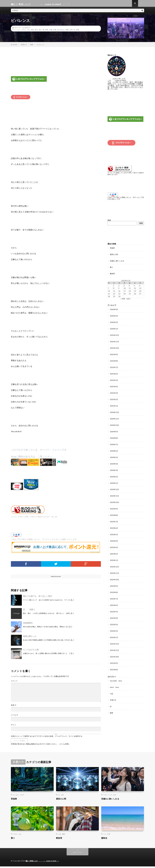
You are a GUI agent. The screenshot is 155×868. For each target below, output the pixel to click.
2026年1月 (114, 329)
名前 (14, 707)
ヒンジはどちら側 (31, 651)
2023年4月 (114, 538)
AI (59, 796)
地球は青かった (30, 638)
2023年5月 (114, 531)
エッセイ (17, 31)
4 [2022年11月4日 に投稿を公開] (129, 287)
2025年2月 (114, 399)
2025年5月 (114, 380)
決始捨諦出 (28, 624)
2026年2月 (114, 323)
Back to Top (78, 854)
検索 (109, 222)
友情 (32, 31)
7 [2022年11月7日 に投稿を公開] (108, 289)
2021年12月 (115, 639)
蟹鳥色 (105, 840)
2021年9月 (114, 658)
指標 (47, 31)
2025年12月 (115, 335)
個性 (64, 836)
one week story (116, 675)
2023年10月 (115, 500)
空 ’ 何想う (29, 611)
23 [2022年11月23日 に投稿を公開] (119, 295)
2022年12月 (115, 563)
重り (112, 268)
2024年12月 (115, 411)
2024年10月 (115, 424)
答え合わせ (61, 31)
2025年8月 (114, 361)
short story (115, 681)
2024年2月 (114, 474)
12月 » (129, 300)
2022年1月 (114, 632)
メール (14, 717)
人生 (28, 31)
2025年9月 (114, 354)
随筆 (112, 707)
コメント (14, 682)
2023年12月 (115, 487)
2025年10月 (115, 348)
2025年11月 (115, 342)
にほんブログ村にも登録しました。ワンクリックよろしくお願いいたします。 (45, 541)
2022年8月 (114, 588)
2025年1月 (114, 405)
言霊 (71, 31)
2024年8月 (114, 437)
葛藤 (67, 31)
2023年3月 (114, 544)
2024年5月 (114, 456)
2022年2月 (114, 626)
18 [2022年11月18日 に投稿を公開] (130, 292)
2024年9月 (114, 430)
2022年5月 (114, 607)
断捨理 (112, 275)
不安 (109, 836)
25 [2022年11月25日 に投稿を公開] (130, 295)
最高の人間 (114, 256)
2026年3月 (114, 317)
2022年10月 (115, 576)
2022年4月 (114, 613)
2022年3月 (114, 620)
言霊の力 (27, 29)
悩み (40, 31)
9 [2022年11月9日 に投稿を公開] (119, 289)
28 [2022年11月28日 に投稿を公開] (109, 297)
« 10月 (123, 300)
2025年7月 (114, 367)
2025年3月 (114, 392)
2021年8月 (114, 664)
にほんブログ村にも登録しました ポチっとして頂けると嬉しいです (125, 200)
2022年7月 (114, 594)
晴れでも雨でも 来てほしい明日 (38, 598)
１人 (105, 836)
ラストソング (108, 796)
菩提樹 (112, 249)
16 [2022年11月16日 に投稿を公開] (119, 292)
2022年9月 (114, 582)
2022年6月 (114, 601)
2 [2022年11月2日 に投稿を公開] (119, 287)
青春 (78, 31)
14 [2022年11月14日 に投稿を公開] (109, 292)
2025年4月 (114, 386)
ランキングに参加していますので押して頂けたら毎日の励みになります (126, 175)
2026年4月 (114, 310)
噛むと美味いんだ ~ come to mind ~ (44, 863)
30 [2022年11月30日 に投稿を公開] (119, 297)
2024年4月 (114, 462)
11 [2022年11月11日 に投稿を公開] (130, 289)
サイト (13, 726)
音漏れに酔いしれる (118, 262)
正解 (51, 31)
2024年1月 (114, 481)
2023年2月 (114, 550)
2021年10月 (115, 651)
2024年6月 (114, 449)
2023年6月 (114, 525)
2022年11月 (115, 569)
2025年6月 (114, 373)
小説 (112, 688)
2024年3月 (114, 468)
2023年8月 (114, 512)
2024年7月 (114, 443)
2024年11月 (115, 418)
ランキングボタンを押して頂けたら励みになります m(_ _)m (34, 518)
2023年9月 (114, 506)
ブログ (23, 31)
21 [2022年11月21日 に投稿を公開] (109, 295)
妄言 (36, 31)
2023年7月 (114, 519)
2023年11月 (115, 493)
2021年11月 (115, 645)
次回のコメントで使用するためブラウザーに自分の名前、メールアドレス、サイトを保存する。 (47, 738)
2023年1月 (114, 557)
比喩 (55, 31)
